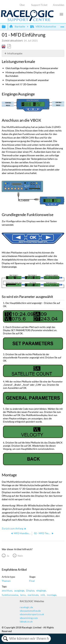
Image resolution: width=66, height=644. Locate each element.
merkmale (33, 595)
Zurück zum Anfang (12, 528)
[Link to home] (27, 20)
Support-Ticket (39, 5)
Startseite (17, 26)
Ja (8, 556)
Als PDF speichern (9, 46)
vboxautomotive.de (30, 611)
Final (32, 581)
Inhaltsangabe (15, 53)
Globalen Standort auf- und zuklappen (62, 26)
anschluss (7, 590)
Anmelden (59, 5)
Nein (20, 556)
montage (52, 595)
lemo (23, 595)
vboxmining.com (29, 618)
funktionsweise (10, 595)
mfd (43, 595)
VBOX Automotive (43, 26)
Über (22, 5)
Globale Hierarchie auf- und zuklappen (6, 27)
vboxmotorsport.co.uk (32, 614)
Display (30, 590)
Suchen (5, 639)
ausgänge (19, 590)
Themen (6, 581)
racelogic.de (26, 607)
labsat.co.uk (26, 621)
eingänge (41, 590)
